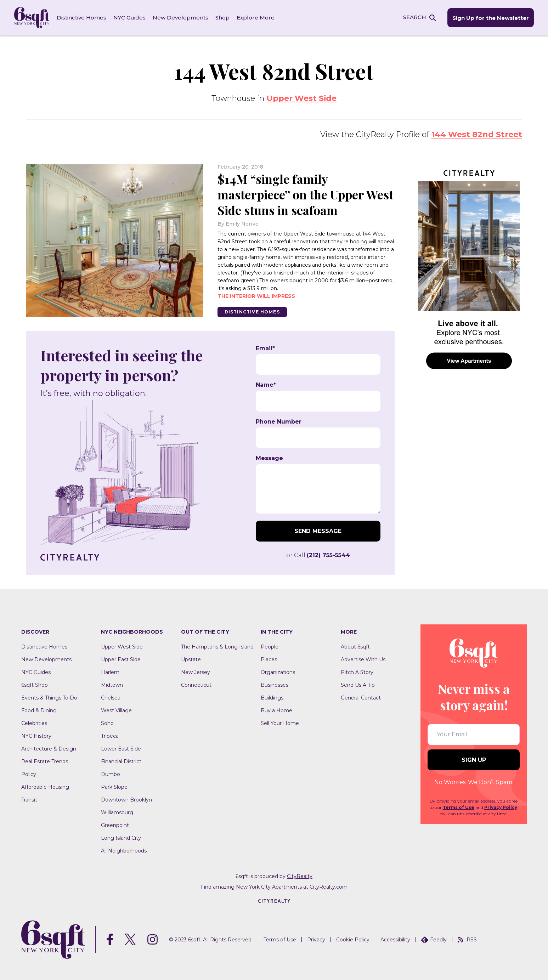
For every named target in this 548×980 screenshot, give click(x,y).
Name (266, 385)
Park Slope (114, 787)
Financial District (121, 761)
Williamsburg (117, 812)
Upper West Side (301, 98)
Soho (107, 723)
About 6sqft (355, 647)
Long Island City (121, 838)
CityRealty (300, 876)
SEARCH (415, 17)
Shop (222, 18)
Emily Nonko (242, 224)
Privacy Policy (501, 807)
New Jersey (196, 672)
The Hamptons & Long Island (217, 647)
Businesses (275, 685)
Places (269, 659)
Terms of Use (459, 807)
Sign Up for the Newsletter (491, 18)
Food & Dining (39, 710)
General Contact (361, 698)
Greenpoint (115, 825)
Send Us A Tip (358, 685)
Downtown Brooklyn (126, 800)
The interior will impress (256, 296)
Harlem (110, 672)
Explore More (256, 18)
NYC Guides (129, 18)
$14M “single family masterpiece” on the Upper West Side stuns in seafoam (305, 194)
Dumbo (111, 774)
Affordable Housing (45, 787)
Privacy (316, 940)
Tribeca (110, 736)
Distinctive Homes (81, 18)
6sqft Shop (35, 685)
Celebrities (34, 723)
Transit (29, 800)
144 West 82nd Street (477, 134)
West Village (116, 710)
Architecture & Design (49, 749)
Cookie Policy (353, 940)
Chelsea (111, 698)
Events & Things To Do (49, 698)
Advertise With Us (363, 659)
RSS (467, 940)
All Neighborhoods (124, 851)
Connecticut (196, 685)
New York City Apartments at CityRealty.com (292, 887)
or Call (318, 555)
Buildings (272, 698)
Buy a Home (276, 710)
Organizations (278, 672)
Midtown (112, 685)
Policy (29, 774)
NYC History (36, 736)
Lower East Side (121, 749)
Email (265, 349)
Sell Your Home (280, 723)
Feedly (434, 940)
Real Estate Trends (45, 761)
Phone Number (279, 422)
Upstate (191, 659)
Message (269, 458)
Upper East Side (121, 659)
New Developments (180, 18)
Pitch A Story (357, 672)
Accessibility (395, 940)
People (270, 647)
